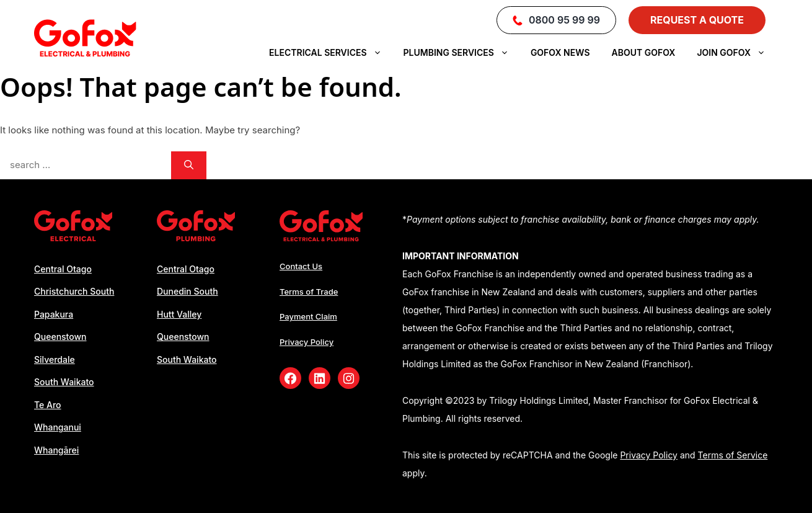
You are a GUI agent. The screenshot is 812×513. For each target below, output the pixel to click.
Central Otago (63, 269)
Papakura (54, 314)
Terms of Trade (309, 292)
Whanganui (58, 427)
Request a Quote (697, 20)
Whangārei (56, 450)
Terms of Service (733, 455)
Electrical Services (331, 53)
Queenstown (60, 337)
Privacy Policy (307, 342)
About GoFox (644, 52)
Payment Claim (308, 316)
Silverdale (55, 359)
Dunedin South (188, 291)
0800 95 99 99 (556, 20)
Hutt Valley (179, 314)
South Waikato (64, 382)
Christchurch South (74, 291)
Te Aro (48, 405)
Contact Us (301, 266)
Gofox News (560, 52)
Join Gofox (737, 53)
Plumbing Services (462, 53)
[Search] (189, 165)
